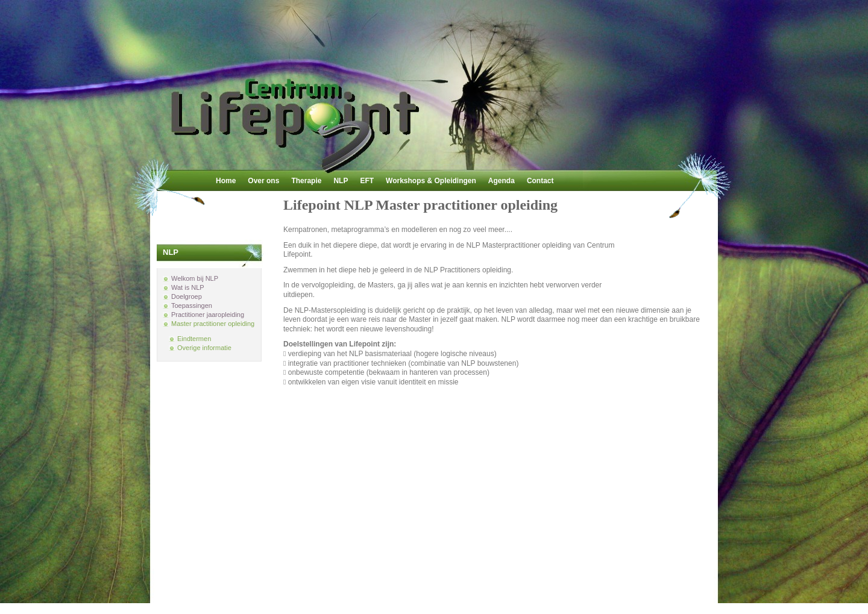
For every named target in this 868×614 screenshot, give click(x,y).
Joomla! (457, 597)
